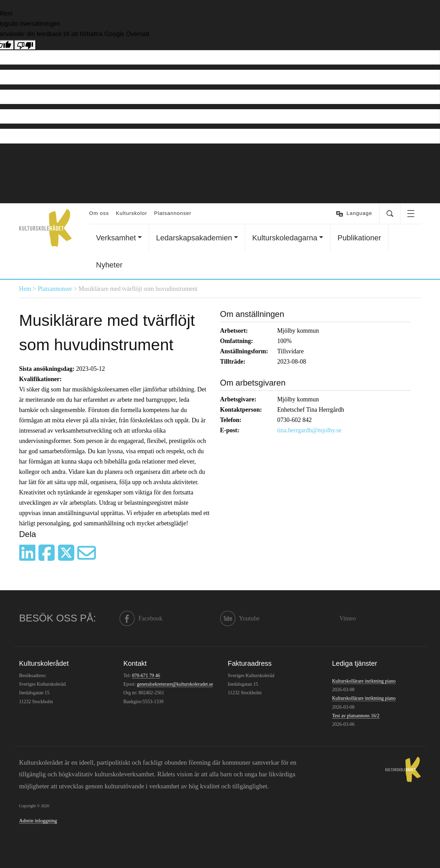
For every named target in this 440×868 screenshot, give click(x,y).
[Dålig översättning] (25, 45)
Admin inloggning (38, 821)
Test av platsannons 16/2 (356, 716)
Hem (25, 289)
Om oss (99, 213)
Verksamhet (116, 238)
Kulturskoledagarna (285, 238)
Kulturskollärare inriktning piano (364, 681)
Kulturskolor (131, 213)
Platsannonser (173, 213)
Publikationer (359, 238)
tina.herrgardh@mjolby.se (309, 430)
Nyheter (109, 265)
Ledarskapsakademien (194, 238)
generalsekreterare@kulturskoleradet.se (175, 684)
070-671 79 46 (146, 676)
